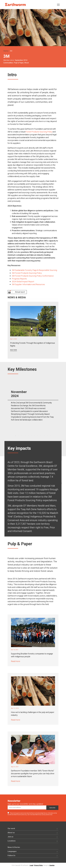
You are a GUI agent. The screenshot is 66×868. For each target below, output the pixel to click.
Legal (31, 865)
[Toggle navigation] (58, 5)
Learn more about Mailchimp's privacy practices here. (40, 815)
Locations (12, 841)
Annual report (20, 292)
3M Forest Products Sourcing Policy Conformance (33, 276)
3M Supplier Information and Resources (28, 284)
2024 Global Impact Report (23, 282)
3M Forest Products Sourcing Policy (27, 273)
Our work (11, 829)
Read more (14, 350)
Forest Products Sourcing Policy (39, 132)
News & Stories (14, 847)
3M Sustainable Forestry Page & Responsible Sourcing (34, 270)
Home (6, 51)
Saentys (52, 865)
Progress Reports (19, 279)
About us (11, 833)
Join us (10, 837)
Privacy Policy (38, 865)
